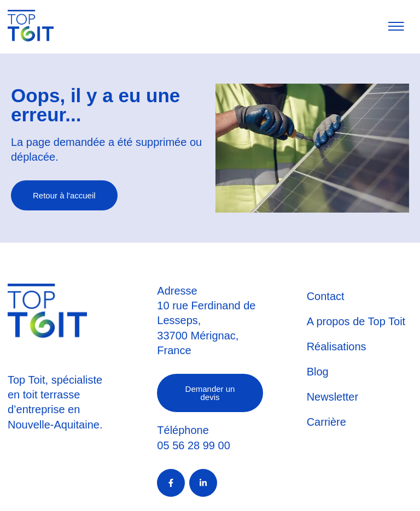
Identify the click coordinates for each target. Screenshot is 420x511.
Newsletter (332, 397)
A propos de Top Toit (356, 321)
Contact (326, 296)
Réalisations (337, 346)
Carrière (326, 422)
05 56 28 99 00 (193, 445)
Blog (318, 372)
